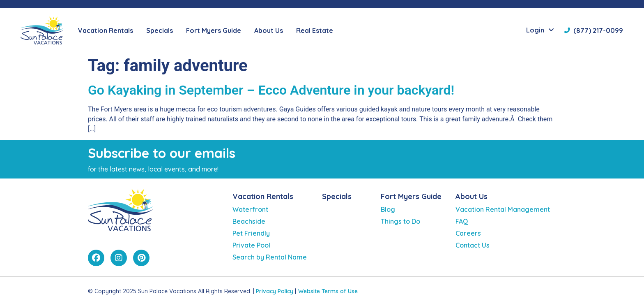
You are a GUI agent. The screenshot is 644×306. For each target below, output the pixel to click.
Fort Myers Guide (411, 196)
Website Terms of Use (328, 291)
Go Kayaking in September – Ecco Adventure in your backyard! (271, 90)
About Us (471, 196)
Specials (160, 30)
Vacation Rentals (263, 196)
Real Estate (315, 30)
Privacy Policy (275, 291)
